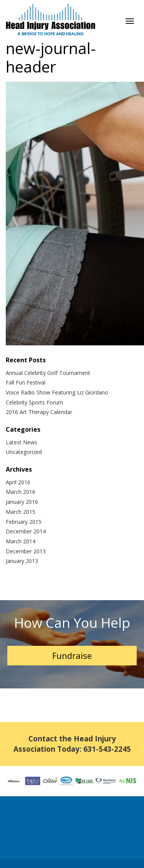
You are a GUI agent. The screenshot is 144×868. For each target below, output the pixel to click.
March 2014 (21, 541)
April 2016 (18, 482)
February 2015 (24, 522)
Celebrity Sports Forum (34, 402)
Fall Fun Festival (26, 382)
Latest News (22, 442)
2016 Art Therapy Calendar (39, 412)
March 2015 (21, 512)
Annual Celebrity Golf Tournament (48, 373)
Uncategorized (24, 452)
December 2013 (26, 551)
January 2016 (22, 502)
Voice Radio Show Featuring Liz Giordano (57, 392)
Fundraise (72, 655)
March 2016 (21, 492)
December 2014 (26, 531)
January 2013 (22, 561)
